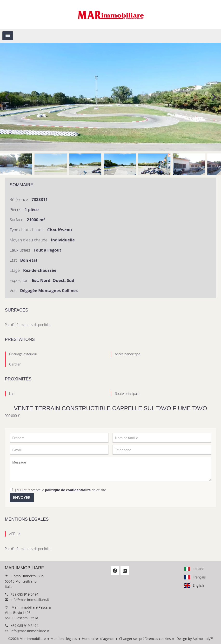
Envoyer (22, 498)
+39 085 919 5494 (24, 594)
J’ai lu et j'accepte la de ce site (61, 490)
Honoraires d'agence (98, 639)
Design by (194, 639)
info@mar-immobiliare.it (30, 600)
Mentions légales (64, 639)
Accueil (111, 14)
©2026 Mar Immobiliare (27, 639)
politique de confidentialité (68, 490)
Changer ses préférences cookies (145, 639)
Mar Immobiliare (24, 568)
